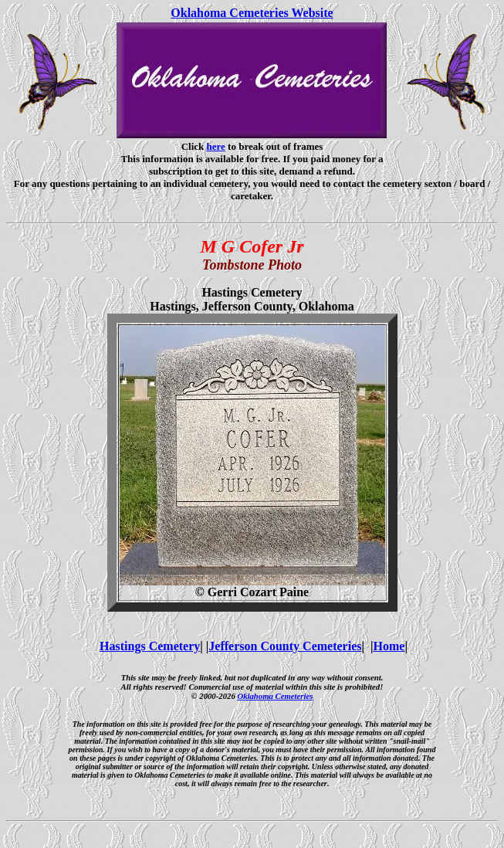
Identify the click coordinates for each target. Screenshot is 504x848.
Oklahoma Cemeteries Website (252, 13)
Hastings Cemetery (150, 646)
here (216, 146)
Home (389, 646)
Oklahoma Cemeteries (275, 696)
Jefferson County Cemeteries (285, 646)
